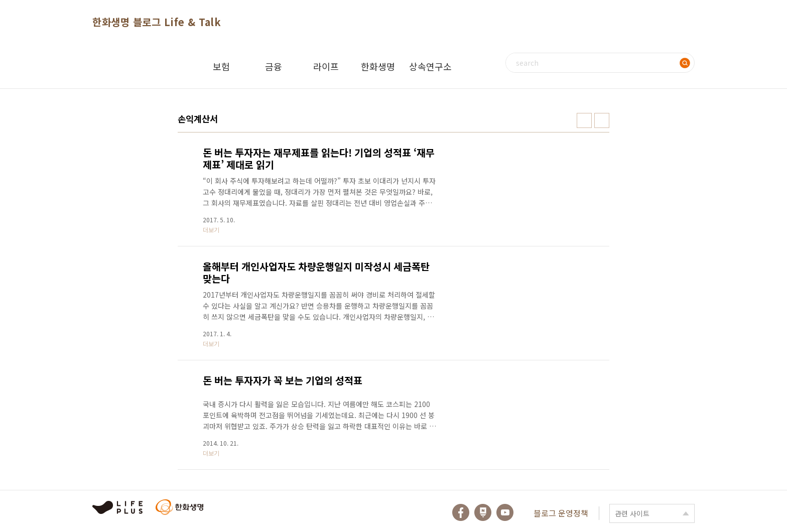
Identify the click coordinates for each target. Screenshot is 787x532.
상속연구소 (430, 66)
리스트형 (602, 120)
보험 (221, 66)
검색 (685, 63)
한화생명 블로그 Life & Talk (157, 22)
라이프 (326, 66)
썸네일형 (584, 120)
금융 (274, 66)
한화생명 (378, 66)
